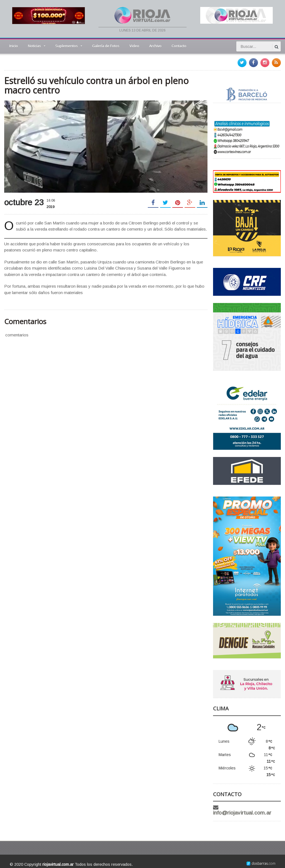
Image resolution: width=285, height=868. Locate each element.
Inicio (14, 46)
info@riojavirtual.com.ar (252, 807)
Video (134, 46)
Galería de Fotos (106, 46)
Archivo (155, 46)
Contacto (179, 46)
